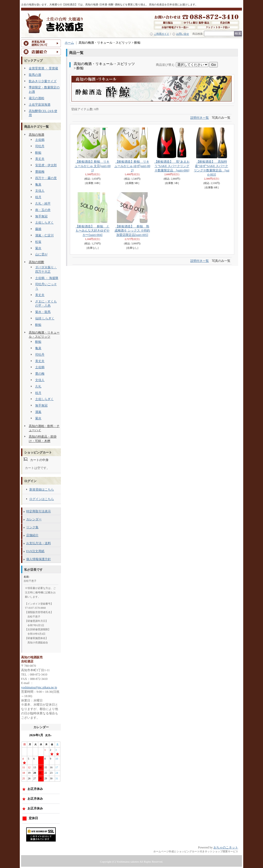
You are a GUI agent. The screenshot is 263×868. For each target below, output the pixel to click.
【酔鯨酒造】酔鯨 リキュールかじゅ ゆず (132, 166)
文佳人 (40, 191)
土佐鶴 (40, 140)
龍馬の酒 (35, 75)
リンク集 (32, 527)
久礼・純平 (43, 204)
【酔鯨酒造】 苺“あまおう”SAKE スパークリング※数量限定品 (172, 166)
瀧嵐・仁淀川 (44, 235)
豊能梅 (40, 172)
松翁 (38, 242)
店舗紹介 (32, 535)
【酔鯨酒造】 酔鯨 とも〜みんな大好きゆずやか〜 (92, 231)
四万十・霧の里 (46, 178)
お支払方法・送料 (39, 543)
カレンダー (34, 519)
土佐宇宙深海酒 (40, 105)
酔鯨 (38, 153)
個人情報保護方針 (39, 559)
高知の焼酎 (36, 262)
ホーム (69, 43)
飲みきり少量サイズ (43, 81)
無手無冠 (41, 216)
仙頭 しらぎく (45, 318)
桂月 (38, 197)
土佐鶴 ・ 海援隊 (47, 278)
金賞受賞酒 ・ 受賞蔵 (43, 68)
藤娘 (38, 229)
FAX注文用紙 (35, 551)
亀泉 (38, 184)
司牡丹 (40, 146)
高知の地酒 (36, 135)
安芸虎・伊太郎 (46, 165)
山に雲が (41, 254)
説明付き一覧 (200, 118)
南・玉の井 (43, 210)
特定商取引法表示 (39, 511)
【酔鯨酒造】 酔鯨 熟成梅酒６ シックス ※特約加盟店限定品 (132, 231)
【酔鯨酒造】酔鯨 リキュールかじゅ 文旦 (92, 166)
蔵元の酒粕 (36, 98)
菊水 (38, 248)
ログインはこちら (42, 499)
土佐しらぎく (44, 223)
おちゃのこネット (226, 847)
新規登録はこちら (42, 490)
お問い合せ (183, 34)
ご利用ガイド (162, 34)
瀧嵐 (38, 412)
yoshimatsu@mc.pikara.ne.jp (39, 687)
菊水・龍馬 (43, 312)
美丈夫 (40, 159)
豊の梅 (40, 374)
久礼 (38, 386)
